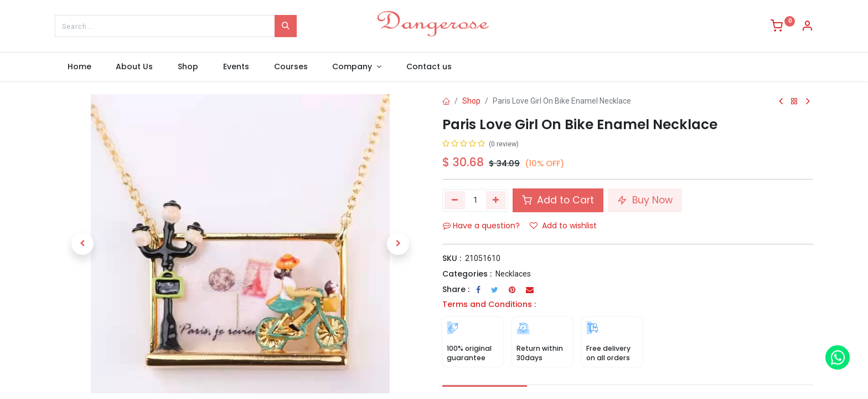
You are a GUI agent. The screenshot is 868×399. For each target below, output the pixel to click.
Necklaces (513, 274)
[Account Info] (807, 27)
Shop (471, 101)
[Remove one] (455, 200)
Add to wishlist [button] (563, 226)
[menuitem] (79, 67)
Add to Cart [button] (558, 200)
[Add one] (496, 200)
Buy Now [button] (645, 200)
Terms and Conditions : (489, 304)
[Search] (286, 26)
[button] (82, 244)
